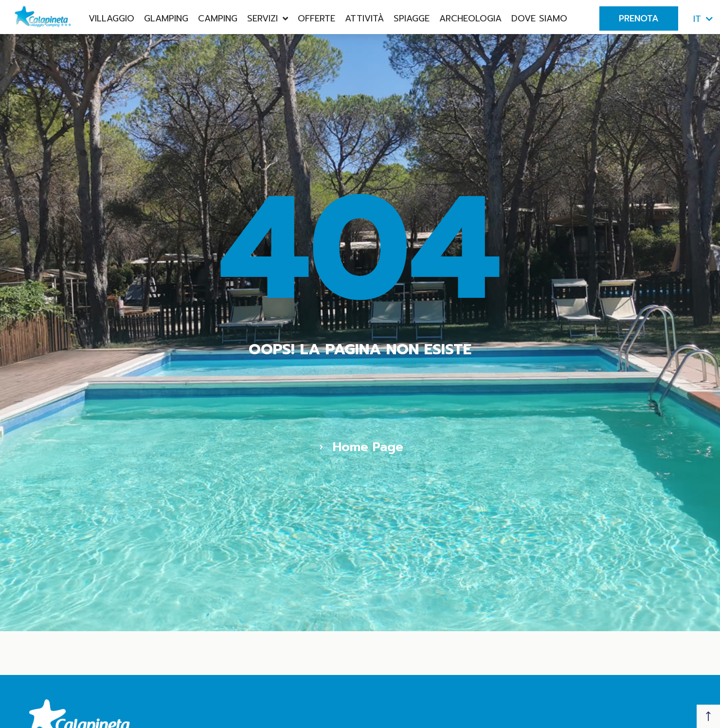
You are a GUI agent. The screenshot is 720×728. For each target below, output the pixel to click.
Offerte (316, 18)
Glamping (166, 18)
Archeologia (470, 18)
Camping (218, 18)
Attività (364, 18)
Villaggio (111, 18)
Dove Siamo (539, 18)
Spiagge (412, 18)
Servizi (268, 18)
